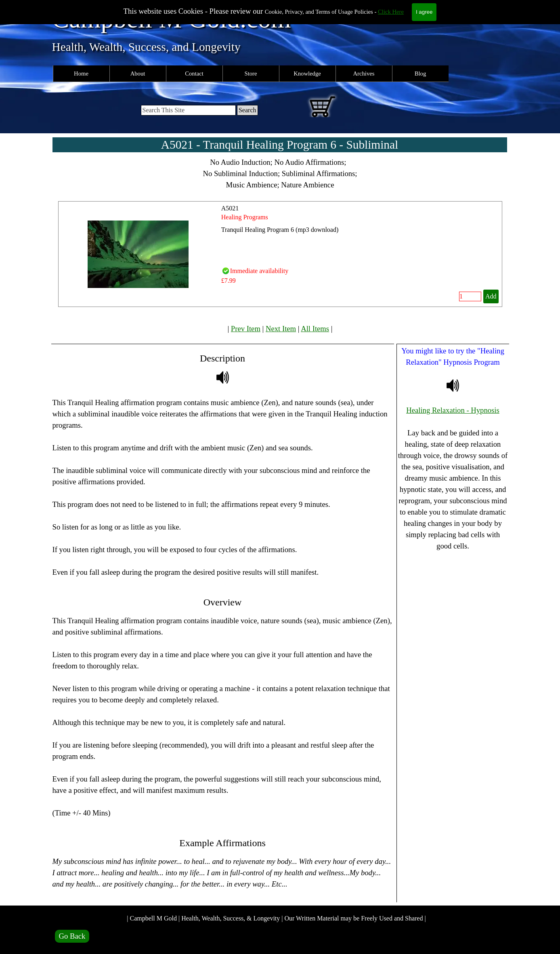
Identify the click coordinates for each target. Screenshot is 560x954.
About (138, 74)
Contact (194, 74)
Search (247, 110)
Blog (421, 74)
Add (491, 296)
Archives (364, 74)
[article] (280, 254)
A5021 (230, 208)
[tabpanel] (280, 174)
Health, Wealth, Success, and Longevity (146, 47)
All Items (315, 329)
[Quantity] (470, 296)
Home (81, 74)
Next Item (281, 329)
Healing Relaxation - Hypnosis (453, 410)
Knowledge (307, 74)
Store (251, 74)
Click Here (391, 12)
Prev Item (246, 329)
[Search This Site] (188, 110)
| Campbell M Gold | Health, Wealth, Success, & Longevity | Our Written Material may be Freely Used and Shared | (276, 918)
